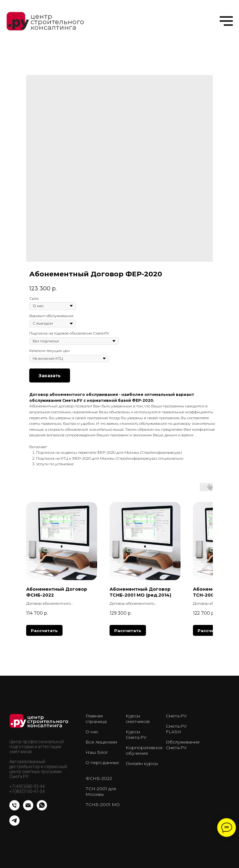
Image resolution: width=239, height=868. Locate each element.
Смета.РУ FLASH (176, 729)
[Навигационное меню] (226, 21)
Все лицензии (101, 742)
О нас (92, 732)
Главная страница (96, 719)
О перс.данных (102, 762)
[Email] (28, 809)
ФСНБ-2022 (99, 778)
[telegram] (14, 824)
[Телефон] (14, 809)
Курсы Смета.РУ (136, 734)
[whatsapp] (42, 809)
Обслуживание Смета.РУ (183, 745)
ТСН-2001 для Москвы (101, 791)
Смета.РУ (176, 716)
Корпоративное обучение (144, 750)
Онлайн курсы (142, 763)
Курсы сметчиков (138, 719)
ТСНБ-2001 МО (103, 805)
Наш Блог (97, 752)
